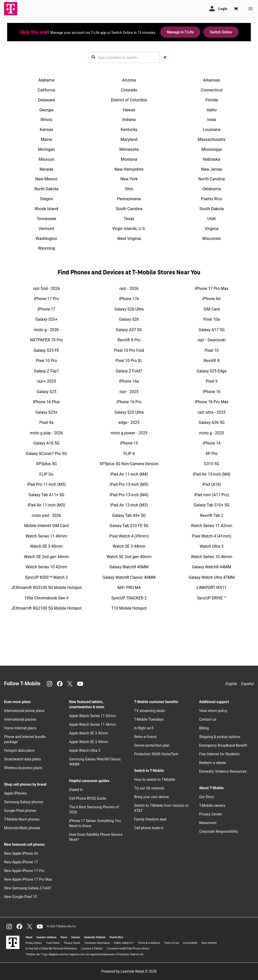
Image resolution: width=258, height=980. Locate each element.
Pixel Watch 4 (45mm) (129, 536)
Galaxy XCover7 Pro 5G (46, 454)
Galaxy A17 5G (212, 330)
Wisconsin (212, 239)
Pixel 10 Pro (46, 361)
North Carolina (212, 179)
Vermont (46, 229)
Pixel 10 (212, 350)
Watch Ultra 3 (212, 546)
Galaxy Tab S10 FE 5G (129, 526)
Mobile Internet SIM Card (46, 526)
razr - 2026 (129, 288)
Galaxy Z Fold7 (129, 371)
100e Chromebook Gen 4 (46, 598)
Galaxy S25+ (46, 412)
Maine (46, 139)
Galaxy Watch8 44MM (212, 567)
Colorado (129, 90)
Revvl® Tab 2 (212, 515)
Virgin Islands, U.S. (129, 229)
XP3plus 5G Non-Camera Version (129, 464)
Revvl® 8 (212, 361)
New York (129, 179)
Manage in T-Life (180, 32)
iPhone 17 (46, 309)
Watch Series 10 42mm (46, 567)
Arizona (129, 80)
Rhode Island (46, 209)
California (46, 90)
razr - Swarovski (212, 340)
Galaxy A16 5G (46, 443)
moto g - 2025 (212, 433)
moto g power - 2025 (129, 433)
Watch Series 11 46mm (46, 536)
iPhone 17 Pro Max (212, 288)
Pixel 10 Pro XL (129, 361)
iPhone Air (212, 299)
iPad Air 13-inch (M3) (129, 505)
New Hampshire (129, 169)
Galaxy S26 (129, 319)
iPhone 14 (212, 443)
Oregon (46, 199)
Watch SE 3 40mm (47, 546)
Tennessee (46, 219)
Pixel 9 (212, 381)
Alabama (46, 80)
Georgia (46, 110)
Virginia (212, 229)
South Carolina (129, 209)
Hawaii (129, 110)
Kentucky (129, 130)
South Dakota (212, 209)
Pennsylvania (129, 199)
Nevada (46, 169)
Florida (212, 100)
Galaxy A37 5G (129, 330)
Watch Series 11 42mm (212, 526)
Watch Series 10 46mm (212, 557)
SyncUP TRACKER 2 (129, 598)
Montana (129, 159)
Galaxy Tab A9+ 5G (129, 515)
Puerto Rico (212, 199)
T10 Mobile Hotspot (129, 608)
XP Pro (212, 454)
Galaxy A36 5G (212, 422)
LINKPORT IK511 (211, 588)
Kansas (46, 130)
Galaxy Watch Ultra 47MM (212, 577)
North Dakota (46, 189)
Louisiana (212, 130)
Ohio (129, 189)
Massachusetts (211, 139)
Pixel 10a (212, 319)
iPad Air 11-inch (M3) (46, 505)
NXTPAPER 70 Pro (46, 340)
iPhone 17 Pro (46, 299)
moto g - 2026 (46, 330)
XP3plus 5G (46, 464)
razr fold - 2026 (46, 288)
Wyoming (47, 248)
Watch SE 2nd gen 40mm (129, 557)
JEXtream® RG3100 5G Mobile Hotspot (46, 588)
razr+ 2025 (46, 381)
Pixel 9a (46, 422)
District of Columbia (129, 100)
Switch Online (221, 32)
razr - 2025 (129, 392)
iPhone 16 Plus (47, 402)
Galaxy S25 (46, 392)
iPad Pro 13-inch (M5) (129, 484)
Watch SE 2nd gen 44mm (46, 557)
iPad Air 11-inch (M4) (129, 474)
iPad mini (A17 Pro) (212, 495)
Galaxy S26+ (46, 319)
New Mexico (46, 179)
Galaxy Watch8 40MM (129, 567)
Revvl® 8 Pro (129, 340)
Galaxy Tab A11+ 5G (46, 495)
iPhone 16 (212, 392)
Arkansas (212, 80)
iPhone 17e (129, 299)
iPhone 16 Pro (129, 402)
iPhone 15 (129, 443)
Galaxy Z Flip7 (46, 371)
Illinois (46, 120)
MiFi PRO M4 (129, 588)
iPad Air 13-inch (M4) (212, 474)
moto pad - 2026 (47, 515)
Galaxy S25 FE (46, 350)
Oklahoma (212, 189)
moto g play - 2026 (46, 433)
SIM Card (212, 309)
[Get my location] (165, 57)
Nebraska (212, 159)
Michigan (46, 149)
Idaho (212, 110)
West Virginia (129, 239)
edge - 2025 (129, 422)
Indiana (129, 120)
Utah (212, 219)
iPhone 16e (129, 381)
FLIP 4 (129, 454)
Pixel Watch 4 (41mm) (212, 536)
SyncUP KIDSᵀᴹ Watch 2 (46, 577)
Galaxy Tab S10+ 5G (212, 505)
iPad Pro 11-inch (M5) (46, 484)
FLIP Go (46, 474)
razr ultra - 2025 (212, 412)
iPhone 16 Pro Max (212, 402)
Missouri (46, 159)
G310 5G (212, 464)
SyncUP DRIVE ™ (212, 598)
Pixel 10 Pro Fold (129, 350)
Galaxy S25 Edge (212, 371)
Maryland (129, 139)
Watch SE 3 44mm (129, 546)
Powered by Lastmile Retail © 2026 (129, 971)
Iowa (212, 120)
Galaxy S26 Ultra (129, 309)
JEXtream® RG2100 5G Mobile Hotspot (46, 608)
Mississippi (212, 149)
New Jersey (212, 169)
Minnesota (129, 149)
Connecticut (212, 90)
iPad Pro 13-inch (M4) (129, 495)
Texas (129, 219)
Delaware (46, 100)
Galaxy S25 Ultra (129, 412)
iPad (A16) (212, 484)
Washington (46, 239)
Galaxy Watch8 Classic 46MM (129, 577)
